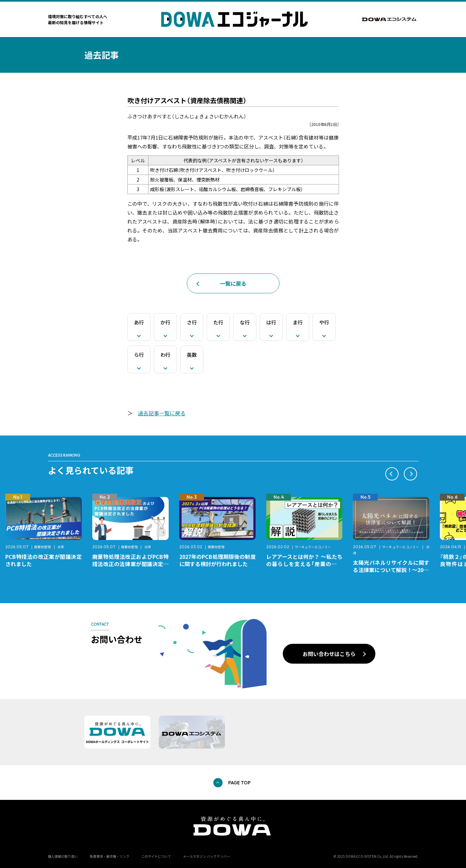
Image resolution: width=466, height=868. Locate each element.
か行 (165, 322)
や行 (324, 322)
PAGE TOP (239, 783)
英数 (192, 355)
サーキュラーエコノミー (313, 547)
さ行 (192, 322)
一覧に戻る (233, 283)
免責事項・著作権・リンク (109, 856)
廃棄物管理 (42, 547)
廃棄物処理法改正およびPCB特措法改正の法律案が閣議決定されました (130, 564)
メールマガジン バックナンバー (206, 856)
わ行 (165, 355)
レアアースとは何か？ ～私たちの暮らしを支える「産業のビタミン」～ (304, 564)
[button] (392, 474)
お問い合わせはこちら (329, 654)
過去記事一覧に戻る (162, 413)
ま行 (298, 322)
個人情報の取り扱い (63, 856)
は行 (271, 322)
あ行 (139, 322)
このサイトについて (156, 856)
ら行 (139, 355)
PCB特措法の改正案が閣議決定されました (43, 560)
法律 (61, 547)
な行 (245, 322)
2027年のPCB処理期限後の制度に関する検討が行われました (217, 560)
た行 (218, 322)
